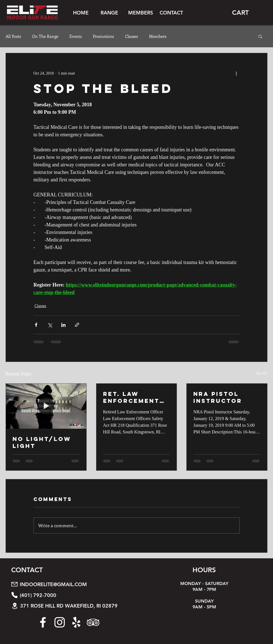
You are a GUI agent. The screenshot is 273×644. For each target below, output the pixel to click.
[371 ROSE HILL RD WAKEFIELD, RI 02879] (74, 606)
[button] (109, 13)
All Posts (13, 36)
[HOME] (81, 13)
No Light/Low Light (42, 442)
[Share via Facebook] (36, 325)
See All (262, 373)
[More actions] (236, 73)
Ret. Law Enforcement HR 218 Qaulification (133, 397)
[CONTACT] (171, 13)
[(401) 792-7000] (73, 595)
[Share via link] (77, 325)
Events (75, 36)
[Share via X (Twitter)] (50, 325)
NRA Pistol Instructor (218, 397)
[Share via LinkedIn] (63, 325)
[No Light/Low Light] (46, 406)
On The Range (45, 36)
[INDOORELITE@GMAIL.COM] (73, 584)
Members (158, 36)
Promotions (103, 36)
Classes (131, 36)
